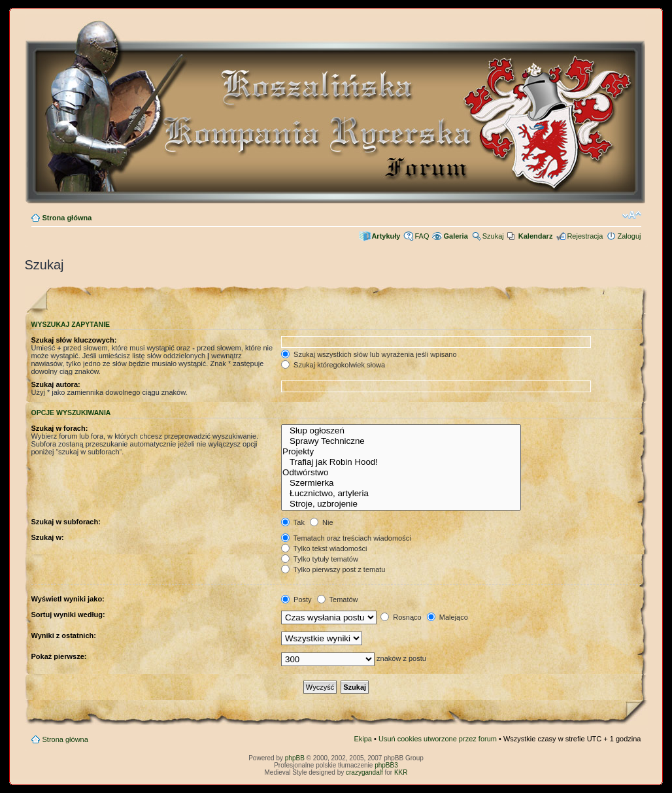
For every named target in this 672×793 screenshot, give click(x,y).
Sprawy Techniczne (401, 441)
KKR (401, 772)
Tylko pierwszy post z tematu (333, 569)
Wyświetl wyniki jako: (68, 599)
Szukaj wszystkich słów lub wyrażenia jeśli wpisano (369, 354)
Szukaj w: (48, 537)
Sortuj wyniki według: (68, 615)
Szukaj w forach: (60, 428)
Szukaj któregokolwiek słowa (333, 365)
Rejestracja (585, 236)
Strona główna (67, 218)
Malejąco (447, 617)
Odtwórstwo (401, 473)
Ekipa (363, 739)
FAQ (422, 236)
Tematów (338, 599)
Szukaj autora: (56, 384)
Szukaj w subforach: (66, 522)
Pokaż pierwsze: (59, 656)
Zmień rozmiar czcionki (632, 215)
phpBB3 (386, 765)
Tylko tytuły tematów (320, 559)
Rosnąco (401, 617)
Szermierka (401, 483)
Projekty (401, 452)
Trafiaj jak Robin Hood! (401, 462)
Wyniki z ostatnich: (64, 635)
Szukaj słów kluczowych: (74, 340)
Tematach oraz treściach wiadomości (346, 538)
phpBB (295, 758)
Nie (322, 522)
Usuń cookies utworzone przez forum (438, 739)
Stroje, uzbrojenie (401, 504)
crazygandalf (364, 772)
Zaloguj (629, 236)
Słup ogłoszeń (401, 431)
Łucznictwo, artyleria (401, 494)
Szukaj (493, 236)
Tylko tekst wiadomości (324, 548)
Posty (296, 599)
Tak (293, 522)
